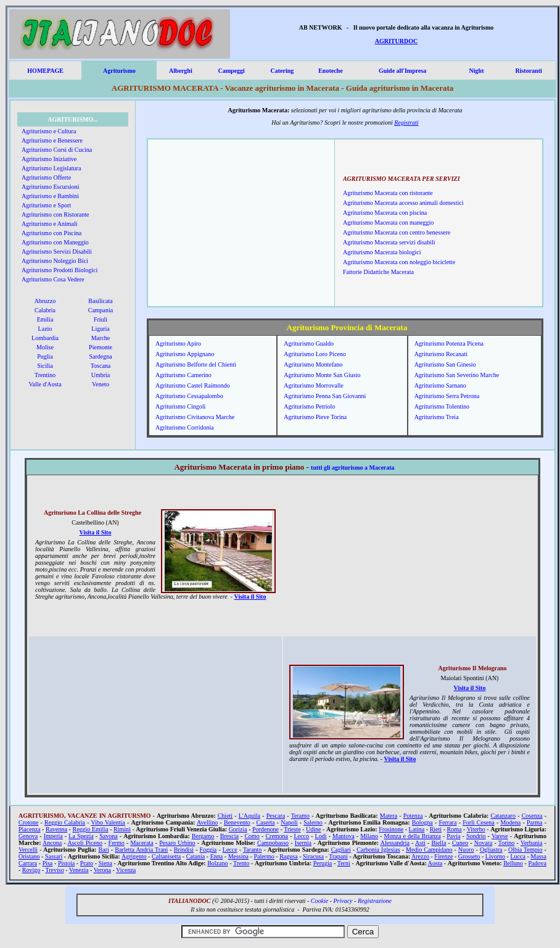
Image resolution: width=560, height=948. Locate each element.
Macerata (142, 843)
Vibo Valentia (108, 822)
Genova (28, 836)
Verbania (532, 843)
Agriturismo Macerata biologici (382, 252)
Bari (104, 850)
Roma (455, 829)
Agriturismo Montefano (313, 364)
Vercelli (28, 850)
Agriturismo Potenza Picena (449, 343)
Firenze (443, 856)
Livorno (495, 856)
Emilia (45, 319)
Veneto (101, 384)
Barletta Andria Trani (141, 850)
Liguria (100, 329)
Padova (537, 863)
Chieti (225, 816)
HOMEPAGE (45, 71)
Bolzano (217, 863)
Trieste (292, 829)
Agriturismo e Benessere (52, 140)
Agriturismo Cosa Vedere (53, 279)
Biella (439, 843)
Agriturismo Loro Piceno (315, 354)
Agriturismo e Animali (50, 224)
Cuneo (460, 843)
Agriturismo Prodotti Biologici (60, 270)
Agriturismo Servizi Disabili (57, 252)
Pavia (453, 836)
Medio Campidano (429, 850)
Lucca (517, 856)
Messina (238, 856)
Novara (483, 843)
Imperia (53, 836)
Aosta (435, 863)
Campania (101, 310)
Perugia (323, 863)
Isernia (303, 843)
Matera (389, 816)
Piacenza (30, 829)
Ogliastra (491, 850)
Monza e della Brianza (413, 836)
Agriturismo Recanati (441, 354)
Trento (241, 863)
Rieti (436, 829)
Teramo (300, 816)
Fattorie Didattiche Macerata (378, 272)
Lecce (230, 850)
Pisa (48, 863)
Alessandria (395, 843)
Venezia (79, 870)
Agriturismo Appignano (185, 354)
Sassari (54, 856)
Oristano (29, 856)
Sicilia (45, 366)
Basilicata (100, 301)
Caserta (266, 822)
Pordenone (266, 829)
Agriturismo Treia (437, 417)
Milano (369, 836)
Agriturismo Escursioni (51, 187)
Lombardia (45, 338)
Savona (108, 836)
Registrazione (375, 901)
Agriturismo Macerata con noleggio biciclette (399, 262)
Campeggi (231, 71)
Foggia (208, 850)
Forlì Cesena (479, 822)
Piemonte (101, 347)
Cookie (319, 901)
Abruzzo (45, 301)
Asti (420, 843)
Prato (87, 863)
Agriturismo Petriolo (309, 406)
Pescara (276, 816)
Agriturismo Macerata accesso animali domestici (403, 203)
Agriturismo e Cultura (49, 131)
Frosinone (391, 829)
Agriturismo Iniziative (49, 159)
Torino (507, 843)
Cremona (277, 836)
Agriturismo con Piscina (51, 233)
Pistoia (66, 863)
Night (477, 71)
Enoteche (330, 71)
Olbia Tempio (525, 850)
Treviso (54, 870)
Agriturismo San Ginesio (445, 364)
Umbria (101, 375)
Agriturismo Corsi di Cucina (57, 150)
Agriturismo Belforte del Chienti (196, 364)
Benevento (237, 822)
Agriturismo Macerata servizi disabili (389, 242)
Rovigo (31, 870)
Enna (217, 856)
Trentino (45, 375)
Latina (417, 829)
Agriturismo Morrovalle (313, 385)
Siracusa (313, 856)
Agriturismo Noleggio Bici (55, 261)
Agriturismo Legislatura (51, 168)
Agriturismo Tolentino (442, 406)
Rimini (122, 829)
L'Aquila (249, 816)
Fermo (117, 843)
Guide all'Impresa (402, 71)
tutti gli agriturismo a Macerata (353, 468)
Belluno (513, 863)
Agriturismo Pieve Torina (315, 417)
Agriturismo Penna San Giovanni (325, 396)
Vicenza (126, 870)
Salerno (313, 822)
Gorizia (238, 829)
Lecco (302, 836)
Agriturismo (119, 71)
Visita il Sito (96, 532)
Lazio (45, 329)
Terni (344, 863)
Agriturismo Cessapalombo (189, 396)
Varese (500, 836)
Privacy (343, 901)
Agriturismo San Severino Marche (457, 375)
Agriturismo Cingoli (180, 406)
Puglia (45, 356)
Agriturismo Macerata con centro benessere (397, 232)
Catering (282, 71)
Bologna (422, 822)
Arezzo (420, 856)
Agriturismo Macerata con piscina (385, 213)
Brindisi (184, 850)
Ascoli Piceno (85, 843)
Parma (535, 822)
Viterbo (476, 829)
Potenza (413, 816)
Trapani (338, 856)
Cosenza (532, 816)
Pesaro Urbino (177, 843)
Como (252, 836)
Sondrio (476, 836)
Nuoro (466, 850)
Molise (45, 347)
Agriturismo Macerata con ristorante (388, 193)
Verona (102, 870)
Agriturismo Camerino (183, 375)
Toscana (101, 366)
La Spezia (81, 836)
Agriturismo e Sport (46, 205)
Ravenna (56, 829)
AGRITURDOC (396, 41)
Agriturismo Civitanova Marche (195, 417)
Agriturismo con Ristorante (55, 214)
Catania (196, 856)
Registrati (406, 123)
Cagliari (341, 850)
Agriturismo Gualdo (309, 343)
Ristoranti (528, 71)
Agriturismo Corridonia (185, 427)
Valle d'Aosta (45, 384)
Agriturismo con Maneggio (55, 242)
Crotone (28, 822)
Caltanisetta (166, 856)
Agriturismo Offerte (46, 177)
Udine (313, 829)
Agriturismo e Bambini (50, 196)
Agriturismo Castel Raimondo (193, 385)
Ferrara (447, 822)
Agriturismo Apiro (178, 343)
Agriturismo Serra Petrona (447, 396)
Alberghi (181, 71)
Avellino (207, 822)
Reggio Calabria (65, 822)
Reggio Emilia (90, 829)
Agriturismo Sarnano (440, 385)
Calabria (45, 310)
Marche (101, 338)
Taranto (252, 850)
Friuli (101, 319)
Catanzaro (503, 816)
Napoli (289, 822)
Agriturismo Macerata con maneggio (388, 222)
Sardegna (100, 356)
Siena (105, 863)
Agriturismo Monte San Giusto (322, 375)
